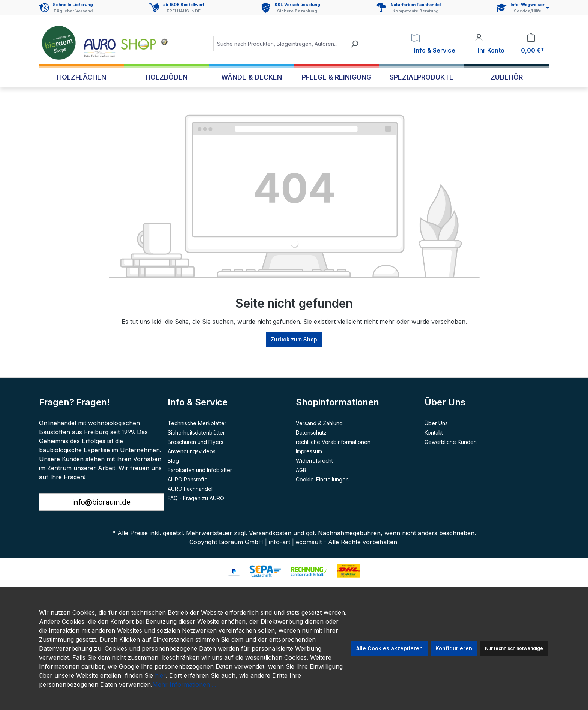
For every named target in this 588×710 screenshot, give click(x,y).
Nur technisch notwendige (514, 648)
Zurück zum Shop (294, 339)
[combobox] (280, 44)
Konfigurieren (454, 648)
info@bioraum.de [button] (101, 502)
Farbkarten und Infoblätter (200, 470)
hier (160, 675)
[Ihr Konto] (490, 44)
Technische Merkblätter (197, 423)
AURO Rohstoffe (188, 479)
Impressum (309, 451)
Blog (173, 461)
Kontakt (434, 432)
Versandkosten (270, 533)
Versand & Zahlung (319, 423)
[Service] (433, 44)
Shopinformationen (337, 402)
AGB (301, 470)
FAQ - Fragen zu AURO (196, 498)
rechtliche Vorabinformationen (333, 442)
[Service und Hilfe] (523, 8)
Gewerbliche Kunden (451, 442)
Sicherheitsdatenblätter (196, 432)
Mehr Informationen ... (184, 684)
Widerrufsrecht (314, 461)
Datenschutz (311, 432)
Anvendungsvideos (192, 451)
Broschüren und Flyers (196, 442)
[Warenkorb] (531, 44)
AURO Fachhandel (190, 489)
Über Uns (436, 423)
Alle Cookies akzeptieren (389, 648)
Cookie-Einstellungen (322, 479)
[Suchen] (355, 44)
